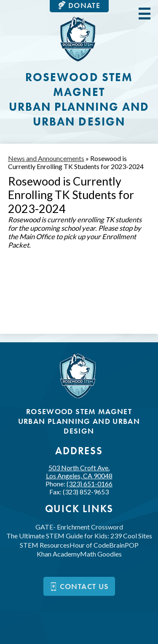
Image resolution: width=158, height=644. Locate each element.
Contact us (79, 586)
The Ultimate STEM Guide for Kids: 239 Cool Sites (79, 536)
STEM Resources (45, 545)
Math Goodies (101, 554)
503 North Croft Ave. (79, 472)
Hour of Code (89, 545)
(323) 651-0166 (90, 484)
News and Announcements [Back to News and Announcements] (46, 158)
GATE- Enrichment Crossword (79, 527)
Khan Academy (58, 554)
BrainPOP (124, 545)
